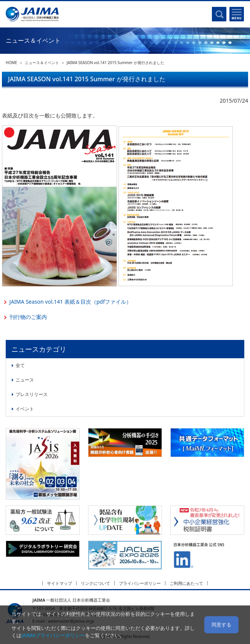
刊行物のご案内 (28, 317)
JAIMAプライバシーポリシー (53, 635)
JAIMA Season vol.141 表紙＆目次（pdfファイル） (71, 302)
